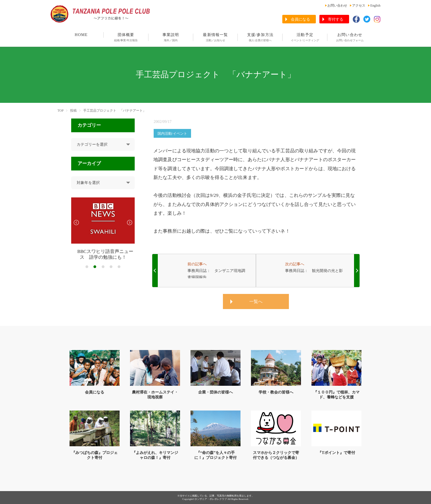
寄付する (336, 19)
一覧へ (256, 301)
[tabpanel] (103, 229)
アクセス (359, 5)
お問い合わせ (337, 5)
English (375, 5)
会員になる (300, 19)
